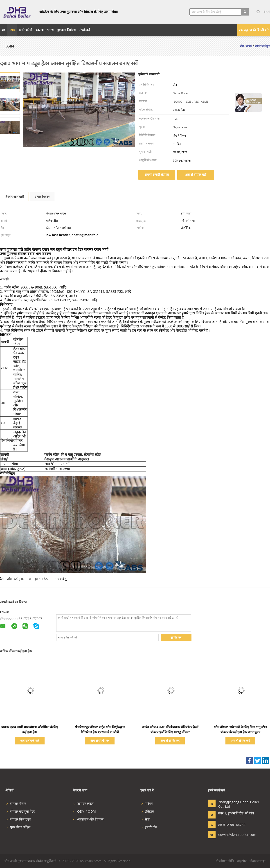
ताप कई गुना (62, 579)
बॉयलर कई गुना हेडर (20, 811)
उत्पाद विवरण (43, 197)
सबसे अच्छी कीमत (157, 175)
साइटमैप (242, 861)
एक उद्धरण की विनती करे (254, 30)
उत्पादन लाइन (83, 803)
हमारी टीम (149, 827)
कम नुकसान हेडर (39, 579)
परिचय (147, 803)
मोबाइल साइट (258, 861)
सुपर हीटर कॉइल (18, 827)
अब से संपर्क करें (196, 175)
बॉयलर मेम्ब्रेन (16, 803)
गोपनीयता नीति (225, 861)
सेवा (145, 819)
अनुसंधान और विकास (88, 819)
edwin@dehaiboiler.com (232, 834)
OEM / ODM (84, 811)
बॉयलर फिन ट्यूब (18, 819)
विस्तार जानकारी (14, 197)
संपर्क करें (176, 637)
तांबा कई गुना (15, 579)
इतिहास (147, 811)
